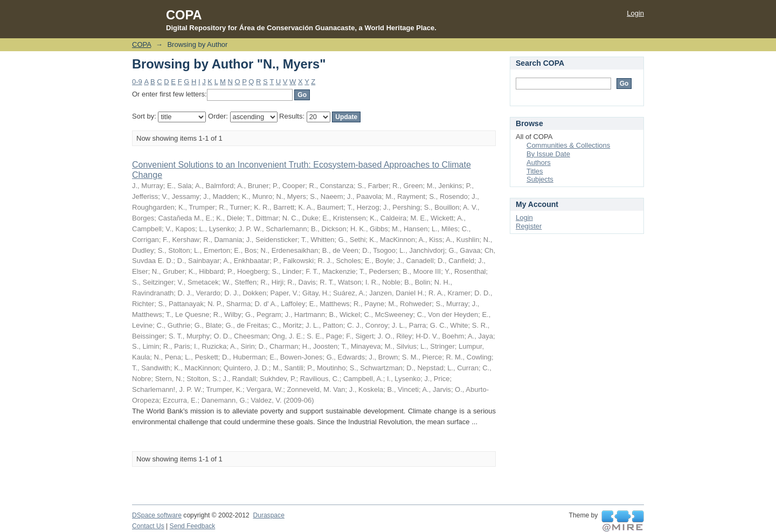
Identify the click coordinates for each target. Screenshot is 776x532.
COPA (141, 44)
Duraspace (268, 515)
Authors (539, 163)
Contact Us (148, 526)
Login (635, 13)
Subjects (540, 179)
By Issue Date (548, 154)
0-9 (137, 82)
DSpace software (157, 515)
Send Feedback (193, 526)
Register (529, 226)
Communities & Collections (568, 145)
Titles (535, 171)
